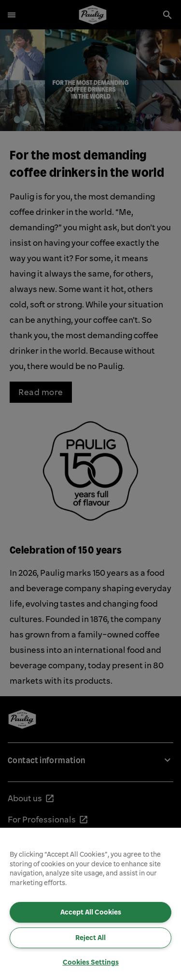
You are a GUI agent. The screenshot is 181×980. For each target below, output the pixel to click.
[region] (90, 904)
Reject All (90, 938)
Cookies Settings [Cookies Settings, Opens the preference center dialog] (91, 962)
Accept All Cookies (91, 912)
